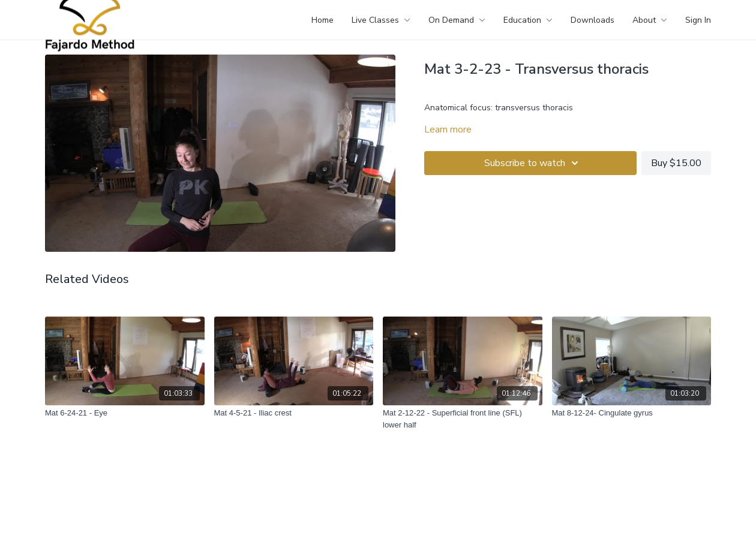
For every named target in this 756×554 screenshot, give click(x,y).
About (650, 20)
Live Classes (381, 20)
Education (528, 20)
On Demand (457, 20)
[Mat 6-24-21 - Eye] (125, 413)
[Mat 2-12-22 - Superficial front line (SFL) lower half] (463, 419)
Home (322, 20)
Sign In (698, 20)
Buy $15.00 (676, 163)
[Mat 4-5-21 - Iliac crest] (294, 413)
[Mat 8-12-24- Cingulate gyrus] (632, 413)
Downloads (592, 20)
